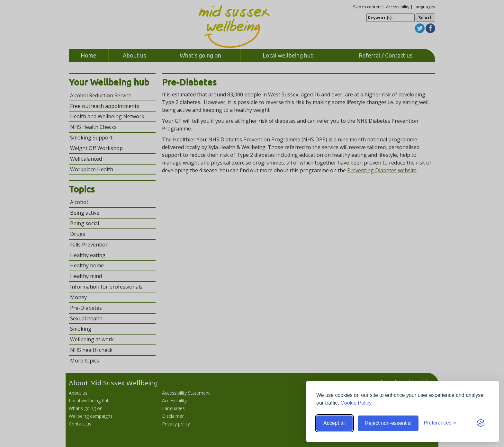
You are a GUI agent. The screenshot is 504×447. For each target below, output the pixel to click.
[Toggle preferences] (440, 423)
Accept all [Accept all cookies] (334, 423)
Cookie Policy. (356, 403)
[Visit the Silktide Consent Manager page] (481, 423)
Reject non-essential (388, 423)
